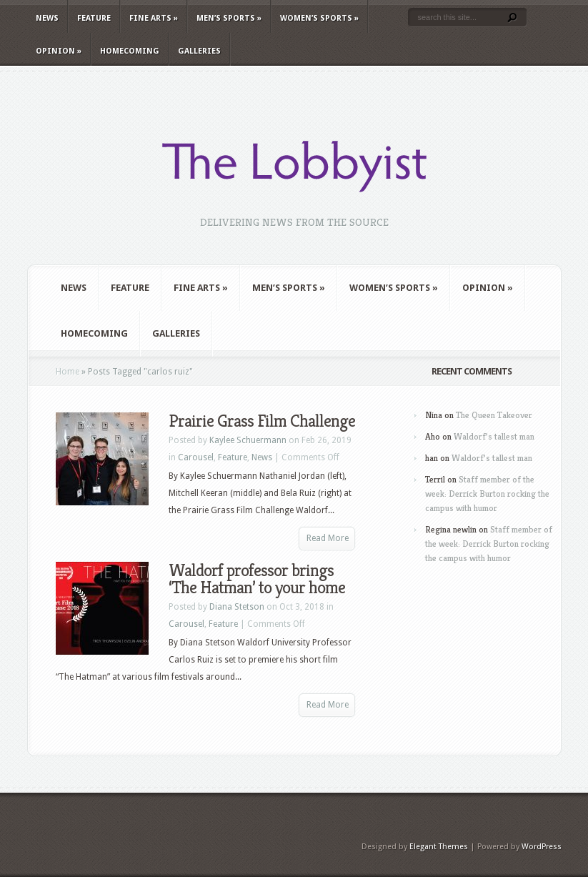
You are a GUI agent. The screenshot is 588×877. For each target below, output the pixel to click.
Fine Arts (154, 18)
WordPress (542, 847)
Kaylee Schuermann (248, 440)
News (47, 18)
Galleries (199, 51)
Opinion (59, 51)
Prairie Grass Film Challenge (262, 421)
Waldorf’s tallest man (494, 436)
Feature (94, 18)
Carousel (196, 457)
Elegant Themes (439, 847)
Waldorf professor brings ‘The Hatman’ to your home (257, 579)
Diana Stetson (237, 607)
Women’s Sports (319, 18)
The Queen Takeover (494, 415)
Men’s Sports (229, 18)
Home (68, 372)
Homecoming (130, 51)
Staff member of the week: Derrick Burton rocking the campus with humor (487, 494)
